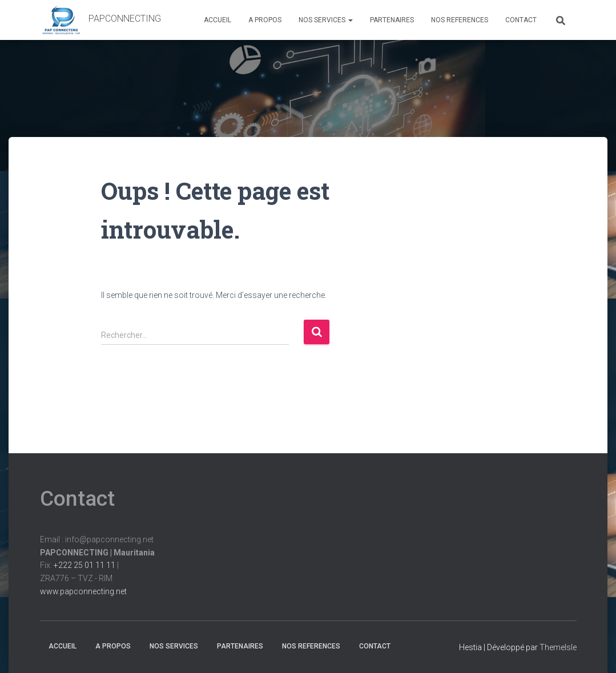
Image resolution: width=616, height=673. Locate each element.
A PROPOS (265, 20)
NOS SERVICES (326, 20)
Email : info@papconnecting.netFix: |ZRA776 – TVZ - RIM (97, 565)
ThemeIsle (558, 647)
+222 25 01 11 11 (84, 565)
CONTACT (521, 20)
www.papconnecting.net (83, 591)
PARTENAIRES (392, 20)
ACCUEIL (218, 20)
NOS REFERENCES (460, 20)
